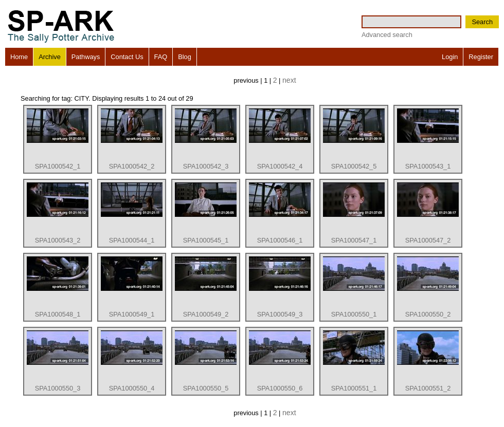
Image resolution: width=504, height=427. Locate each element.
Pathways (86, 57)
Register (481, 57)
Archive (50, 57)
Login (450, 57)
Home (19, 57)
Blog (185, 57)
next (289, 80)
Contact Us (127, 57)
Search (482, 22)
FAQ (161, 57)
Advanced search (387, 35)
